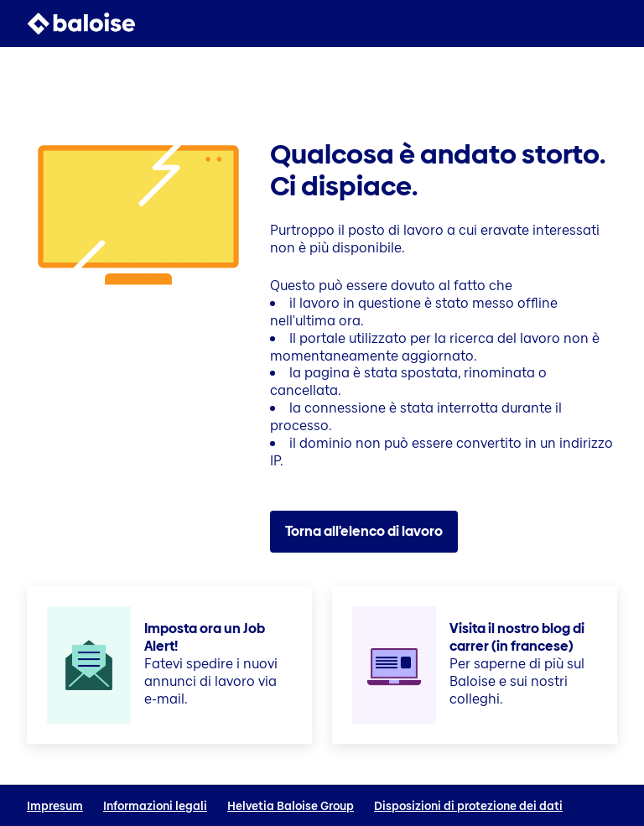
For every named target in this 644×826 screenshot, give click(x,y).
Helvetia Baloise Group (291, 806)
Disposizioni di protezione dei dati (468, 806)
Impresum (55, 806)
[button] (607, 23)
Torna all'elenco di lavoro (364, 531)
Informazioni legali (155, 806)
